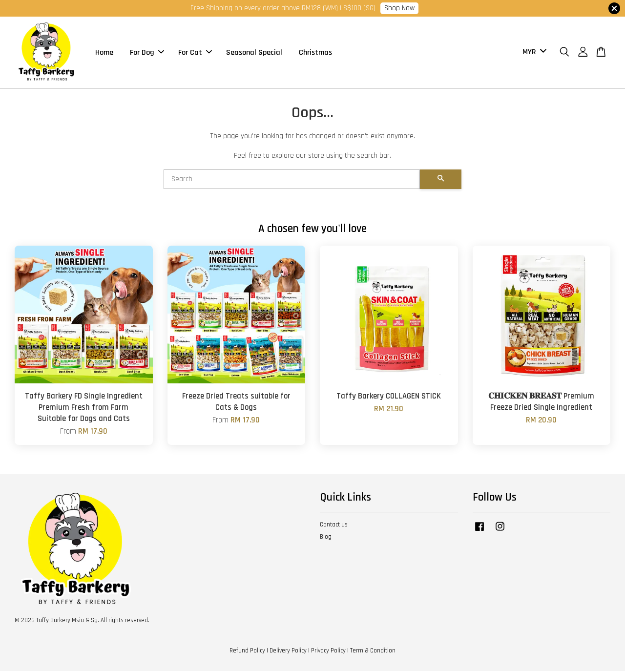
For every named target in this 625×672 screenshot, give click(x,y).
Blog (326, 538)
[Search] (292, 180)
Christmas (315, 53)
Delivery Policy (288, 651)
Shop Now (399, 8)
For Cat (195, 53)
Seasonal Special (254, 53)
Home (104, 53)
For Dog (147, 53)
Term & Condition (373, 651)
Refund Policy (247, 651)
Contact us (334, 525)
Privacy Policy (328, 651)
